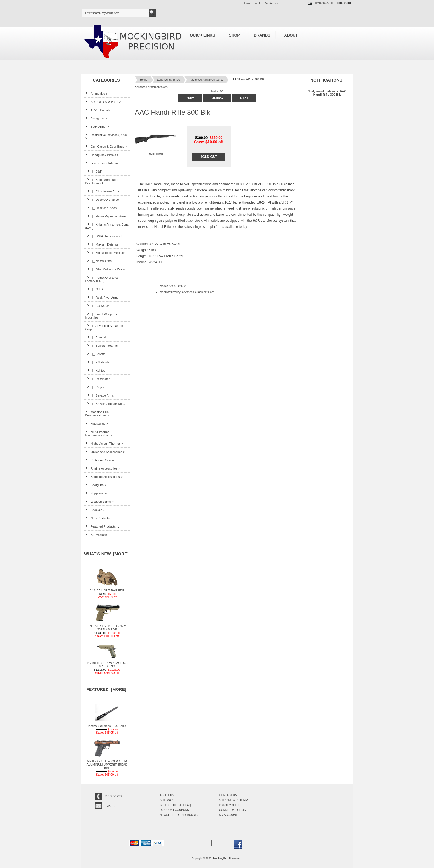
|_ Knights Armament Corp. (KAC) (107, 226)
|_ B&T (93, 171)
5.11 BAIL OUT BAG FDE (107, 589)
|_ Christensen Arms (102, 191)
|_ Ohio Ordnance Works (105, 269)
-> (102, 163)
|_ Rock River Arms (102, 297)
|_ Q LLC (95, 289)
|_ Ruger (94, 387)
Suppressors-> (98, 493)
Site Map (166, 800)
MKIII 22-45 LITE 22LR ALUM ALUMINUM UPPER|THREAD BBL (107, 763)
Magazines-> (96, 423)
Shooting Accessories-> (104, 477)
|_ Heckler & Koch (101, 208)
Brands (262, 35)
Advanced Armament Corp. (206, 80)
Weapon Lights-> (99, 501)
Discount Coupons (174, 810)
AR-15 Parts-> (97, 110)
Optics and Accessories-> (105, 452)
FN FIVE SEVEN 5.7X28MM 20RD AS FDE (107, 626)
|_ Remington (98, 379)
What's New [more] (106, 554)
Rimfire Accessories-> (103, 468)
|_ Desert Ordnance (102, 200)
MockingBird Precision (227, 858)
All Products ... (98, 535)
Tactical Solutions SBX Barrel (107, 724)
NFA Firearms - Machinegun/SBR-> (98, 433)
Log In (258, 3)
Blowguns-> (96, 118)
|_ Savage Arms (99, 395)
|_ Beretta (95, 354)
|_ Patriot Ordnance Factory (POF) (102, 279)
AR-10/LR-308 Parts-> (103, 102)
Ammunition (96, 93)
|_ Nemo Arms (98, 261)
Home (246, 3)
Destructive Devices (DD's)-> (106, 136)
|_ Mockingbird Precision (105, 253)
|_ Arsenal (95, 337)
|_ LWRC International (103, 236)
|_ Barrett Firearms (101, 346)
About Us (167, 795)
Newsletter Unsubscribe (179, 815)
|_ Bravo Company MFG (105, 404)
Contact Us (228, 795)
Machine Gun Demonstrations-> (97, 414)
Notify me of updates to (327, 93)
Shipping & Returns (234, 800)
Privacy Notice (231, 805)
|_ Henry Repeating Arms (106, 216)
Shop (234, 35)
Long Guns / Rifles (169, 80)
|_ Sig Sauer (97, 306)
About (291, 35)
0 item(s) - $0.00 (320, 3)
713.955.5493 (113, 796)
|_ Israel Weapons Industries (101, 316)
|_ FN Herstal (98, 362)
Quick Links (202, 35)
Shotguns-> (96, 485)
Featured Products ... (102, 526)
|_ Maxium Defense (102, 244)
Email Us (111, 806)
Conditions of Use (233, 810)
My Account (272, 3)
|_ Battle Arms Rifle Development (101, 181)
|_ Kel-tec (95, 370)
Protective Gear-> (100, 460)
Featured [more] (106, 689)
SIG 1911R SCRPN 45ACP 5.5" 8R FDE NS (107, 663)
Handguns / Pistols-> (102, 155)
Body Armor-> (97, 127)
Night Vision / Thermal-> (104, 443)
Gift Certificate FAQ (175, 805)
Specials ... (95, 510)
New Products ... (99, 518)
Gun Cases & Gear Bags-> (106, 146)
